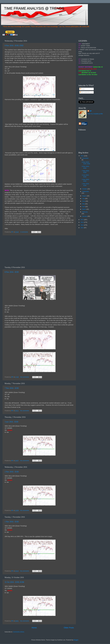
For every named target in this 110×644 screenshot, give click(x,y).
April (84, 207)
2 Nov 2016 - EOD (12, 472)
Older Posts (69, 628)
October (85, 189)
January (85, 216)
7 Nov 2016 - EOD (12, 388)
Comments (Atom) (19, 632)
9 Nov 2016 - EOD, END (14, 46)
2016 (82, 156)
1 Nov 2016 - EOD (12, 522)
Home (34, 628)
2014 (82, 222)
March (84, 209)
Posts (82, 89)
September (86, 191)
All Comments (85, 92)
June (84, 201)
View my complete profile (95, 114)
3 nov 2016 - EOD (11, 422)
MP (91, 111)
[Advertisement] (39, 251)
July (84, 199)
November (85, 158)
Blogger (76, 640)
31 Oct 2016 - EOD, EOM (14, 582)
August (85, 196)
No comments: (25, 377)
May (84, 204)
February (85, 212)
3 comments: (24, 232)
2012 (82, 228)
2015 (82, 220)
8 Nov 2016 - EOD (12, 272)
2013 (82, 225)
